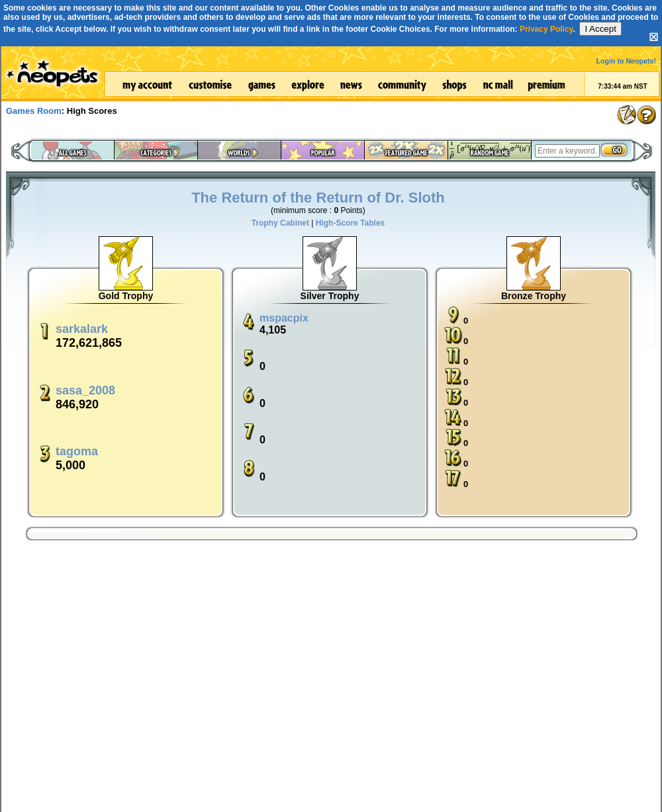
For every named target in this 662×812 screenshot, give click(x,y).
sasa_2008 (85, 390)
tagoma (77, 451)
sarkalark (82, 329)
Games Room (34, 111)
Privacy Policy (546, 29)
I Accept (600, 29)
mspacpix (284, 318)
